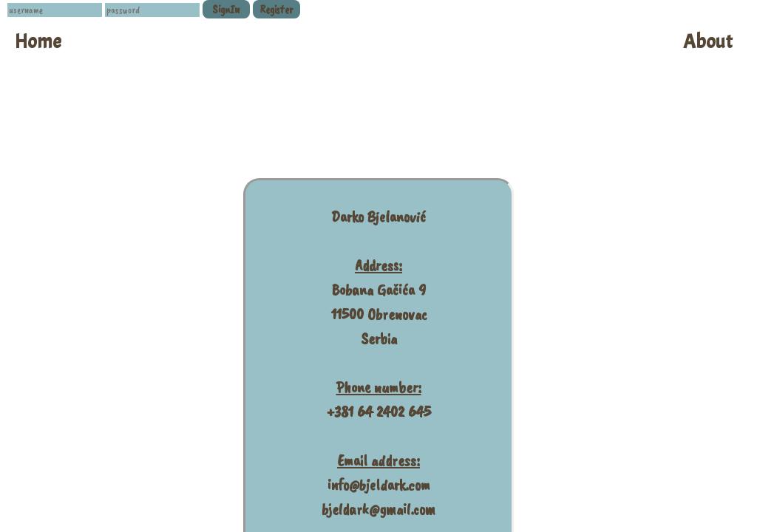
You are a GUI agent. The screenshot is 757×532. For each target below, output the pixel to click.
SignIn (226, 10)
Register (276, 10)
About (708, 42)
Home (38, 42)
